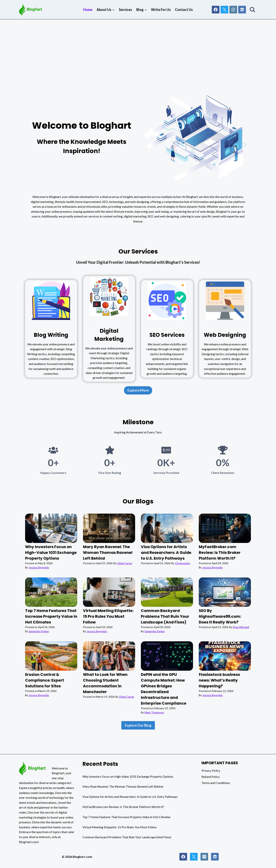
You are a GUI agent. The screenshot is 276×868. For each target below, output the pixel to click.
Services (125, 10)
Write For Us (161, 10)
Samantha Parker (39, 631)
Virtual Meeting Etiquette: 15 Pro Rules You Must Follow (108, 616)
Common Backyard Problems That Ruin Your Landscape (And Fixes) (165, 616)
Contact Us (184, 10)
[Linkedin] (242, 10)
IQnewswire (182, 563)
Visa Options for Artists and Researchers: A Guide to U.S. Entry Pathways (166, 553)
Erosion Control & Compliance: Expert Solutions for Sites (45, 680)
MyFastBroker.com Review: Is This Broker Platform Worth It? (220, 553)
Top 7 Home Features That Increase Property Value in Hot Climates (51, 616)
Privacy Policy (211, 770)
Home (88, 10)
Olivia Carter (125, 563)
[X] (224, 10)
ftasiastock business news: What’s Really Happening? (219, 680)
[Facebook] (216, 10)
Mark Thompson (154, 712)
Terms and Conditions (216, 783)
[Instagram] (233, 10)
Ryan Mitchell (241, 627)
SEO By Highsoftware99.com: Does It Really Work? (220, 616)
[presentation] (51, 528)
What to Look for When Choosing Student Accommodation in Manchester (105, 683)
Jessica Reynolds (39, 567)
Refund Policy (211, 777)
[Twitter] (194, 857)
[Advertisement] (138, 48)
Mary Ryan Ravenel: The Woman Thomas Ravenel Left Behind (108, 553)
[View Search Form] (252, 10)
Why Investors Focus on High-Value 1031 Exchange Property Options (51, 553)
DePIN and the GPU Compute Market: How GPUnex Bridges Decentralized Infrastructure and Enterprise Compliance (164, 689)
